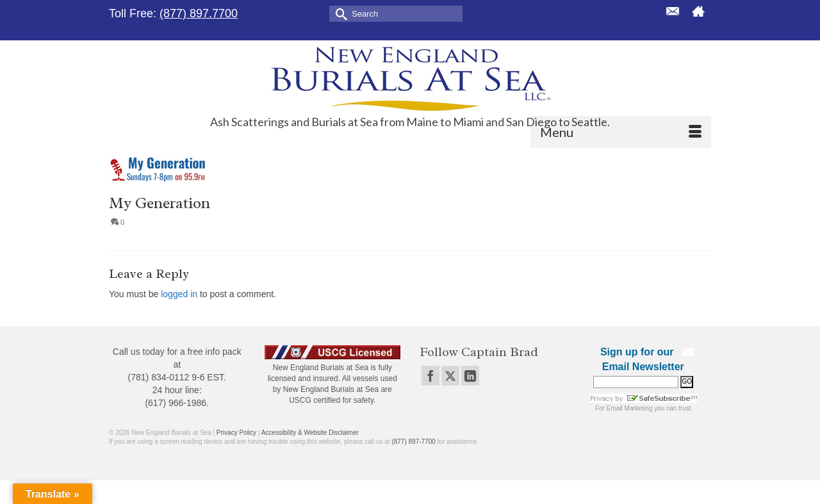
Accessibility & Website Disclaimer (310, 433)
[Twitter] (450, 376)
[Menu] (621, 132)
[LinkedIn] (470, 376)
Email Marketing (630, 408)
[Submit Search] (339, 13)
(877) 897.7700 (199, 13)
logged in (179, 294)
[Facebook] (430, 376)
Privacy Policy (236, 433)
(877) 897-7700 (413, 442)
